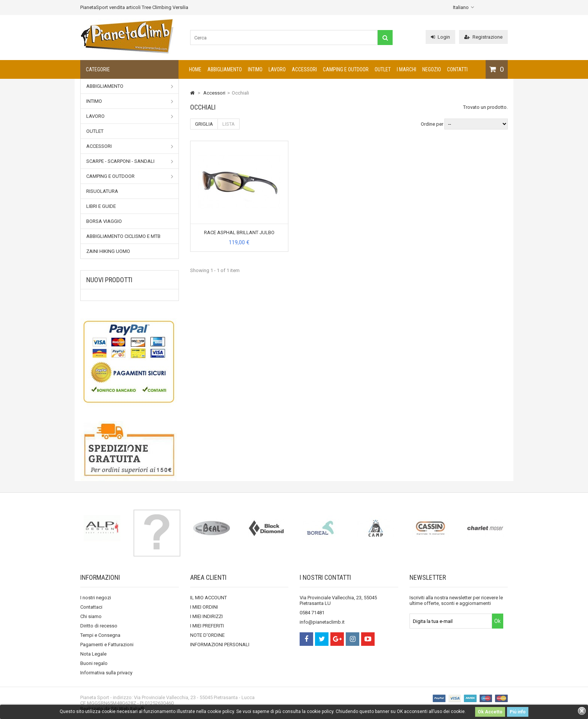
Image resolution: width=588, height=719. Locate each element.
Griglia (204, 124)
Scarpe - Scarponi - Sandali (130, 161)
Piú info (518, 712)
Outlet (383, 69)
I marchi (406, 69)
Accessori (304, 69)
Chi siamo (91, 616)
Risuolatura (102, 191)
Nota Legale (93, 654)
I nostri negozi (96, 598)
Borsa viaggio (104, 221)
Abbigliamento (225, 69)
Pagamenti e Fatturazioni (107, 645)
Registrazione (483, 37)
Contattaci (91, 607)
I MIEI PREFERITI (207, 626)
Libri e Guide (101, 206)
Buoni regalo (94, 663)
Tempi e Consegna (100, 635)
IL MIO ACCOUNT (208, 598)
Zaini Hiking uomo (108, 251)
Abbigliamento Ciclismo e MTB (123, 236)
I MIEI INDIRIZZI (206, 616)
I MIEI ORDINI (204, 607)
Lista (229, 124)
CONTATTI (457, 69)
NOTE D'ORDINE (207, 635)
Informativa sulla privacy (106, 673)
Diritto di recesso (99, 626)
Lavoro (277, 69)
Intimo (255, 69)
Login (440, 37)
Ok (497, 621)
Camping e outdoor (346, 69)
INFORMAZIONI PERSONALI (220, 645)
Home (195, 69)
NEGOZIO (432, 69)
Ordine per (432, 124)
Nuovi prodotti (109, 280)
